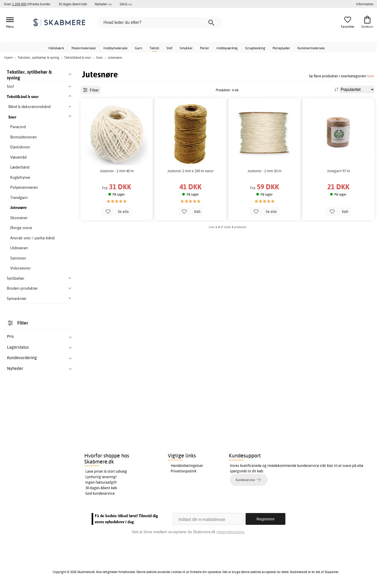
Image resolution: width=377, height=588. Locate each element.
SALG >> (126, 4)
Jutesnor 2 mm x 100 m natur (190, 171)
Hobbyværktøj (227, 48)
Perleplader (281, 48)
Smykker (186, 48)
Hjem (8, 57)
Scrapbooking (255, 48)
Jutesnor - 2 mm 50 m (264, 171)
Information (365, 4)
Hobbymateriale (115, 48)
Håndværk (56, 48)
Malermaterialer (84, 48)
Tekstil (154, 48)
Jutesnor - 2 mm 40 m (117, 171)
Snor (371, 76)
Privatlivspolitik (184, 471)
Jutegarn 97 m (339, 171)
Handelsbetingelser (187, 466)
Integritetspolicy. (231, 532)
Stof (169, 48)
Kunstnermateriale (311, 48)
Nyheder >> (103, 4)
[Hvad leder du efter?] (160, 23)
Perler (205, 48)
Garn (138, 48)
